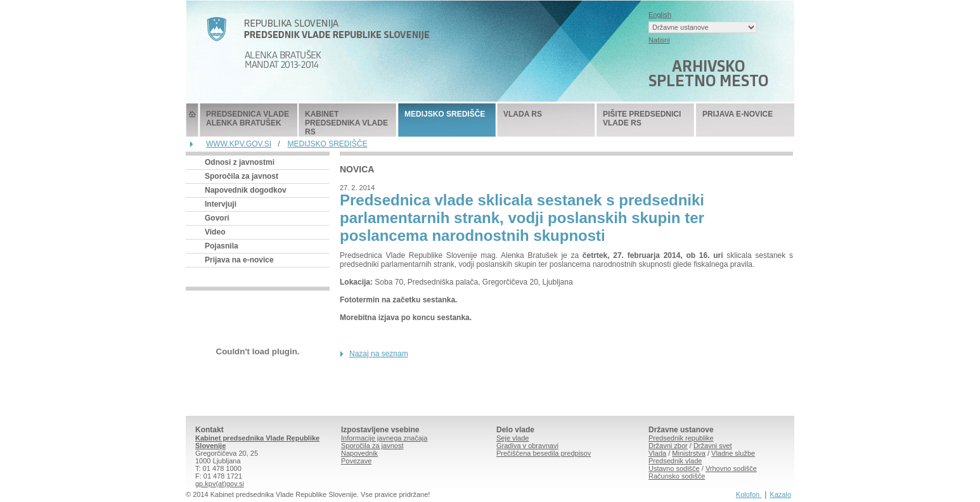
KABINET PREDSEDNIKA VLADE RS (346, 123)
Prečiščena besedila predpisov (544, 453)
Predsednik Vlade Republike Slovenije (192, 120)
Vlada (657, 453)
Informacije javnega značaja (384, 438)
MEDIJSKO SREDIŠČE (445, 114)
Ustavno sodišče (674, 468)
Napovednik (359, 453)
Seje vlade (513, 438)
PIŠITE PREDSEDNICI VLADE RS (642, 119)
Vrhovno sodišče (731, 468)
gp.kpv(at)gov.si (220, 484)
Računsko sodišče (677, 476)
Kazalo (780, 494)
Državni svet (713, 446)
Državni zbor (668, 446)
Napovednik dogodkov (246, 190)
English (660, 15)
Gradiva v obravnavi (527, 446)
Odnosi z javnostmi (240, 162)
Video (215, 232)
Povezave (356, 461)
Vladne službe (733, 453)
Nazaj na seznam (379, 354)
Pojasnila (222, 246)
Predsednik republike (681, 438)
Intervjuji (221, 204)
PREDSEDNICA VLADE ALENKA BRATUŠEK (248, 119)
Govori (217, 218)
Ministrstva (689, 453)
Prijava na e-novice (239, 260)
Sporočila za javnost (242, 176)
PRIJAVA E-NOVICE (738, 114)
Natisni (659, 40)
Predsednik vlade (675, 461)
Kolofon (749, 494)
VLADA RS (523, 114)
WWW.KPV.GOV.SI (239, 144)
